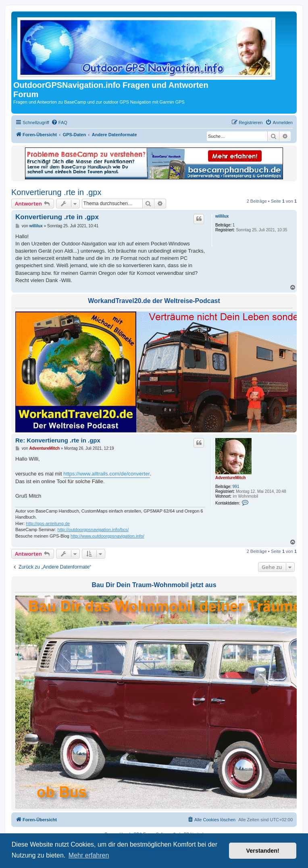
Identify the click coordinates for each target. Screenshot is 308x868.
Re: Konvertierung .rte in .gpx (58, 440)
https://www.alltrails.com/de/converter (107, 474)
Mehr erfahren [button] (89, 855)
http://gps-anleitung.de (48, 523)
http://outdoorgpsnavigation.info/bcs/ (93, 530)
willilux (222, 216)
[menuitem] (59, 123)
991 (236, 487)
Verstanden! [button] (263, 851)
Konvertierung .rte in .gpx (56, 192)
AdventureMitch (231, 478)
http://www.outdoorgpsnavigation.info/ (107, 536)
